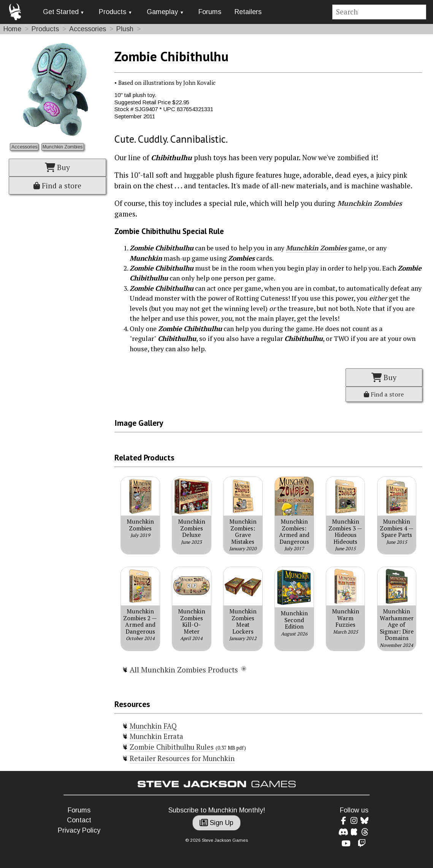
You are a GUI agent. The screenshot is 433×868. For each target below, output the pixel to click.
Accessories (88, 29)
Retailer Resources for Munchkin (182, 758)
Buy (57, 167)
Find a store (57, 186)
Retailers (248, 12)
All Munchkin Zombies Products (184, 670)
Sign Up (216, 823)
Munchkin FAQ (153, 726)
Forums (210, 12)
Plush (125, 29)
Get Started (61, 12)
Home (12, 29)
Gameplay (162, 12)
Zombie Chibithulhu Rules (173, 747)
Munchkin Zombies (63, 147)
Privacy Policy (79, 830)
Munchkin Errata (156, 736)
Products (113, 12)
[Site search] (379, 12)
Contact (79, 820)
